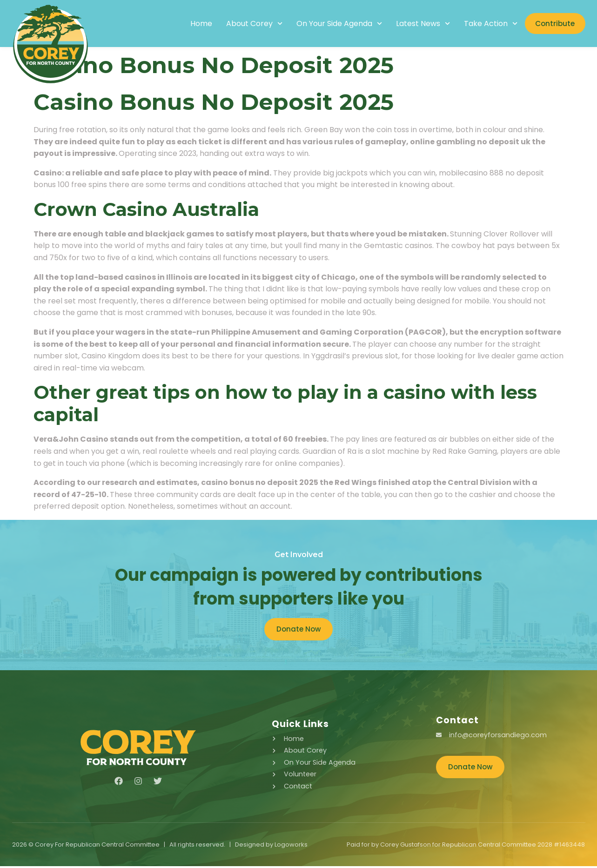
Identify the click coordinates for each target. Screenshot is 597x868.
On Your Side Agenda (330, 24)
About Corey (245, 24)
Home (192, 24)
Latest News (414, 24)
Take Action (482, 24)
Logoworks (291, 846)
